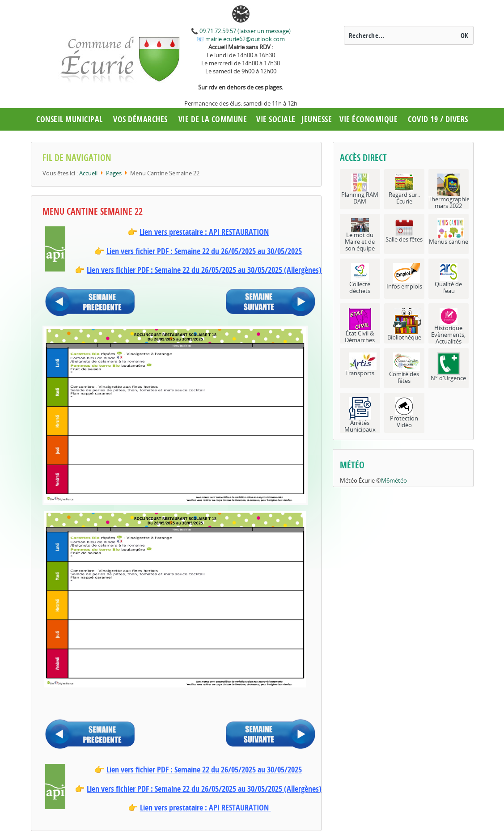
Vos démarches (140, 119)
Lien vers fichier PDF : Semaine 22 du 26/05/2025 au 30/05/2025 (204, 251)
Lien (146, 232)
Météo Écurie (357, 480)
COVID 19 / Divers (438, 119)
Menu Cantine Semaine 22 (93, 211)
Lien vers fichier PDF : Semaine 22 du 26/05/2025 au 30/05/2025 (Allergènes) (204, 270)
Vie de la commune (213, 119)
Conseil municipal (70, 119)
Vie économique (368, 119)
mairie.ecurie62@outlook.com (244, 39)
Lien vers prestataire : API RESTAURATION (204, 808)
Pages (114, 173)
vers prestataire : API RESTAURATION (210, 232)
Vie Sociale (276, 119)
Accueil (88, 173)
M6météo (394, 480)
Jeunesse (317, 119)
